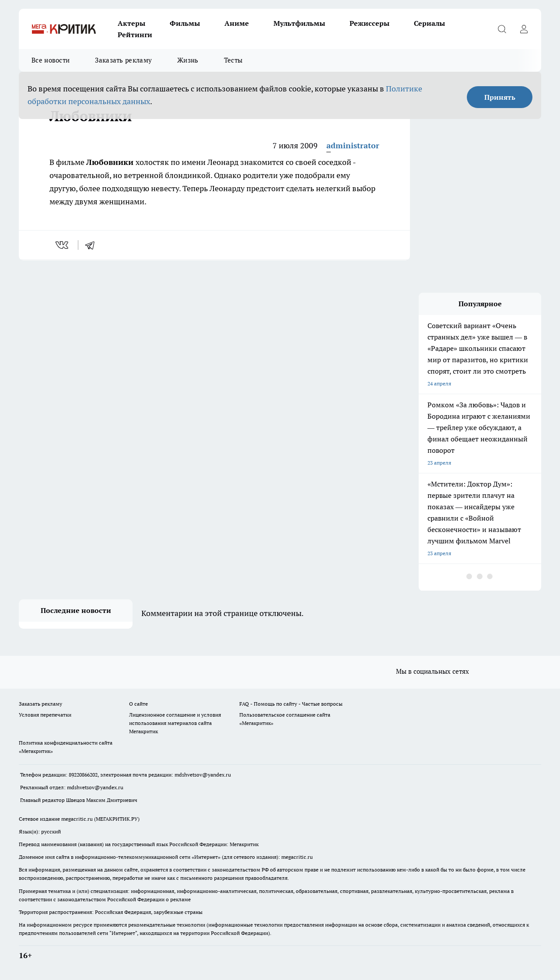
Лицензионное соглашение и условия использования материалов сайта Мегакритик (175, 723)
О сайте (138, 704)
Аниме (237, 23)
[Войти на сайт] (524, 29)
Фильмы (185, 23)
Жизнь (188, 60)
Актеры (131, 23)
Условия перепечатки (45, 715)
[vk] (63, 245)
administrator (353, 145)
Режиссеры (369, 23)
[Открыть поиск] (502, 29)
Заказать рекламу (123, 60)
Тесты (233, 60)
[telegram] (93, 245)
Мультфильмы (299, 23)
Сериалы (429, 23)
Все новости (51, 60)
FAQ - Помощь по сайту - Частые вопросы (291, 704)
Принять (500, 97)
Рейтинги (135, 35)
